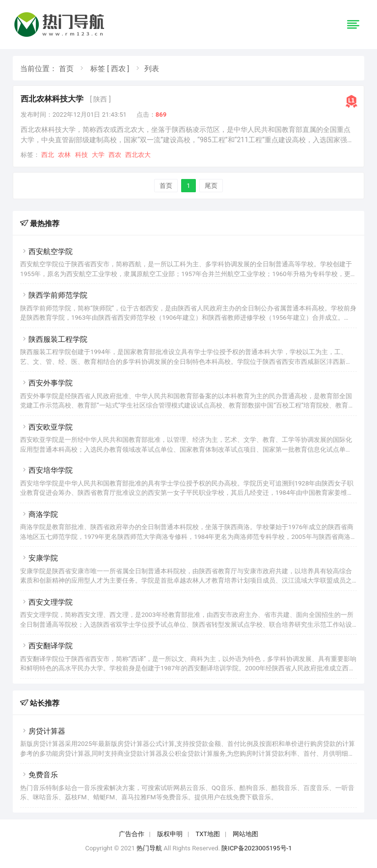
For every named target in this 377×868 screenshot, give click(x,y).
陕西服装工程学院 (54, 339)
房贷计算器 (43, 731)
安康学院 (39, 558)
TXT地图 (208, 834)
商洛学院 (39, 514)
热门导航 (149, 848)
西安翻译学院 (46, 646)
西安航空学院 (46, 252)
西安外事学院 (46, 383)
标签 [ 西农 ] (110, 69)
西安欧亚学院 (46, 427)
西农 (115, 155)
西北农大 (138, 155)
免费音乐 (39, 775)
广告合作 (132, 834)
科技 (81, 155)
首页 (66, 69)
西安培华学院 (46, 470)
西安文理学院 (46, 602)
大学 (98, 155)
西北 (48, 155)
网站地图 (245, 834)
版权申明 (170, 834)
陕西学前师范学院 (54, 295)
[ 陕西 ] (100, 99)
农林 (64, 155)
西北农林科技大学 (52, 99)
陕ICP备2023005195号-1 (256, 848)
